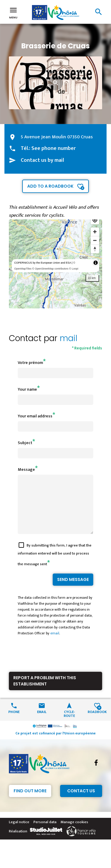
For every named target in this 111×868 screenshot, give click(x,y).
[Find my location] (95, 220)
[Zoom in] (95, 232)
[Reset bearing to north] (95, 249)
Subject (25, 443)
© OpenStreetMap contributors (50, 269)
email (55, 644)
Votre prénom (30, 363)
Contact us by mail (42, 160)
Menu (13, 12)
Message (26, 469)
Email (42, 722)
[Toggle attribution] (96, 263)
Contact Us (81, 802)
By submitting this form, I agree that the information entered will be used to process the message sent (55, 565)
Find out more (30, 802)
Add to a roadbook (50, 186)
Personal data (45, 833)
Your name (27, 389)
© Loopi (74, 269)
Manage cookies (74, 833)
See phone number (54, 148)
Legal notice (19, 833)
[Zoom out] (95, 240)
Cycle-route (69, 724)
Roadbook (97, 722)
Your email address (35, 416)
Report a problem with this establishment (45, 692)
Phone (14, 722)
